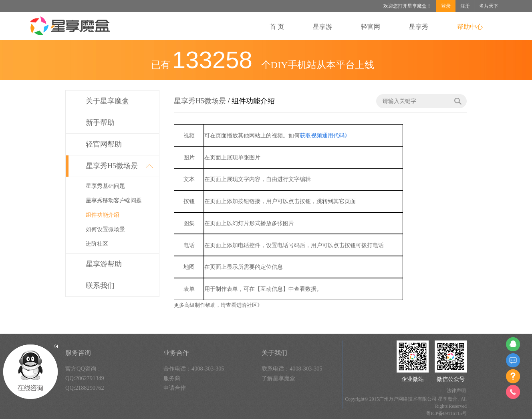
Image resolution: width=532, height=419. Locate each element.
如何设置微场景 (105, 229)
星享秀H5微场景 (112, 166)
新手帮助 (100, 123)
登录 (446, 6)
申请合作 (175, 388)
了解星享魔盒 (278, 378)
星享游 (322, 27)
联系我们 (100, 286)
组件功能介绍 (103, 215)
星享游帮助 (104, 264)
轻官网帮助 (104, 144)
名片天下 (489, 6)
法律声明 (456, 391)
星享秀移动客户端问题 (114, 200)
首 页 (277, 27)
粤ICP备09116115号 (446, 413)
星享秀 (419, 27)
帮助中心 (470, 27)
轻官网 (371, 27)
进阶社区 (97, 244)
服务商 (172, 378)
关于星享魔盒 (107, 101)
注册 (465, 6)
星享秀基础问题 (105, 186)
